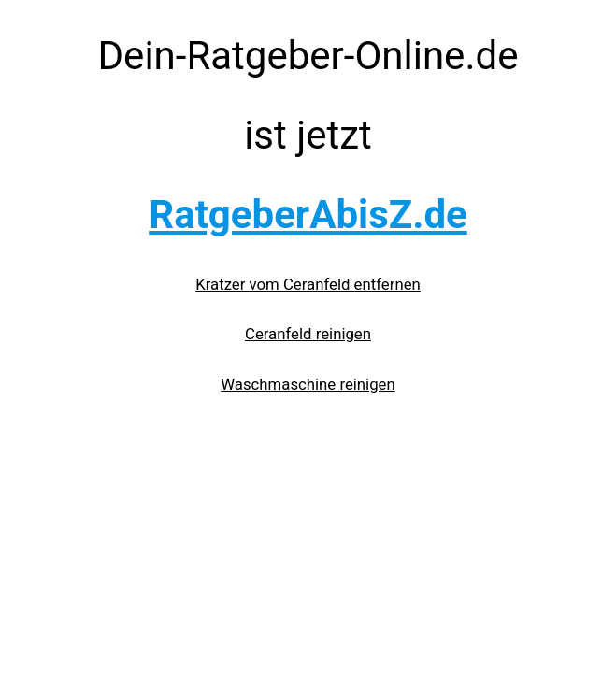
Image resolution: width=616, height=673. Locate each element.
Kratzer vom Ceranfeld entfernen (308, 284)
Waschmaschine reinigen (308, 384)
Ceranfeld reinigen (308, 334)
